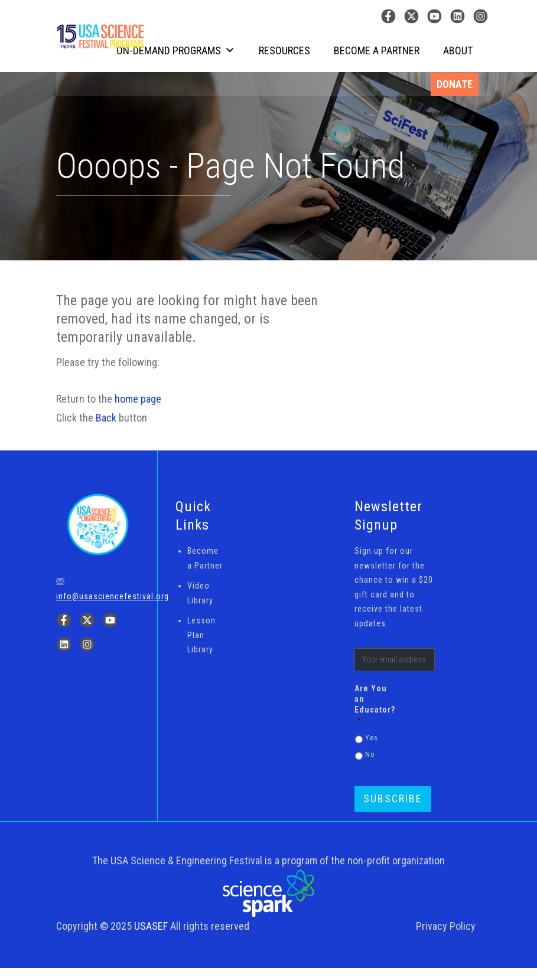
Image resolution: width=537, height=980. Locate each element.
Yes (372, 738)
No (370, 754)
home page (138, 399)
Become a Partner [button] (377, 50)
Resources (284, 50)
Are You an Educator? (372, 705)
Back (106, 418)
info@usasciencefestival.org (113, 596)
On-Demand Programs (176, 50)
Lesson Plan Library (201, 635)
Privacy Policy (446, 926)
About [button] (458, 50)
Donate (455, 84)
